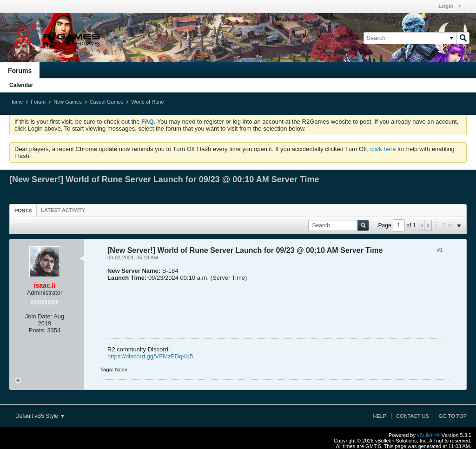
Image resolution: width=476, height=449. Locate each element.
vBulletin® (429, 435)
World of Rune (147, 102)
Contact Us (413, 416)
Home (16, 102)
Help (380, 416)
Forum (38, 102)
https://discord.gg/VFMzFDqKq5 (150, 356)
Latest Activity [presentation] (63, 210)
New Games (68, 102)
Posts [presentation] (23, 211)
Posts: (37, 330)
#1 (440, 250)
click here (383, 149)
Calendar (21, 85)
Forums (20, 71)
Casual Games (107, 102)
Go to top (453, 416)
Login (450, 6)
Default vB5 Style (40, 416)
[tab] (23, 210)
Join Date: (39, 316)
